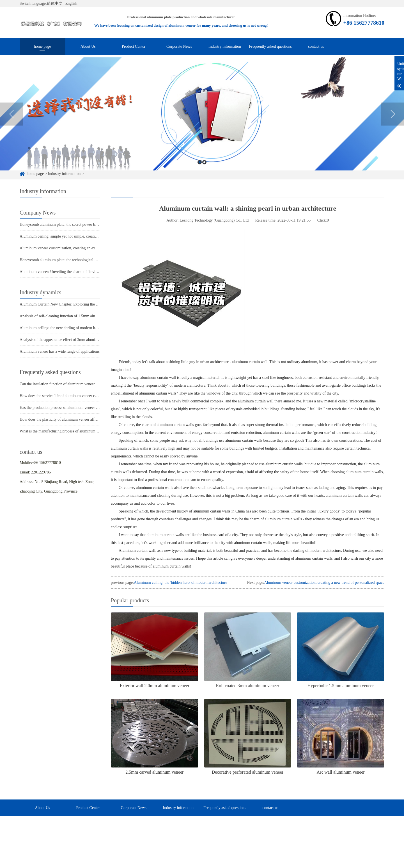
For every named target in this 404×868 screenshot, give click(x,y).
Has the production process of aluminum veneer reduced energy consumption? (81, 408)
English (71, 4)
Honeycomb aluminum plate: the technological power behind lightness (75, 260)
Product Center (134, 46)
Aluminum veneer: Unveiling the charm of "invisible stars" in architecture (78, 272)
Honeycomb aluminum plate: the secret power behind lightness (69, 225)
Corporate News (179, 46)
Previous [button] (11, 123)
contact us (316, 46)
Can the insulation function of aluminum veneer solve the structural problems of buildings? (91, 384)
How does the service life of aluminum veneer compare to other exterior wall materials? (89, 396)
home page (43, 46)
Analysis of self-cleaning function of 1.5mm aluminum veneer (69, 316)
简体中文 (55, 4)
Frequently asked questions (270, 46)
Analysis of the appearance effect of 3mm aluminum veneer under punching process (86, 340)
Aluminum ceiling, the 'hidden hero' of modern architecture (180, 583)
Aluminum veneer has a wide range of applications (60, 351)
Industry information (225, 46)
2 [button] (204, 172)
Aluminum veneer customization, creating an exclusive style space (72, 248)
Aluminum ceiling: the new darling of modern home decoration (69, 328)
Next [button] (393, 123)
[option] (202, 123)
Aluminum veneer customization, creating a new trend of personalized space (324, 583)
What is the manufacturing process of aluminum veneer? (64, 431)
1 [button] (200, 172)
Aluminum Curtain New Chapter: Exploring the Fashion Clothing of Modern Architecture (90, 304)
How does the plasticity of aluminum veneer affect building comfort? (74, 419)
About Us (88, 46)
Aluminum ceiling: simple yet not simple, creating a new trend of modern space (82, 236)
